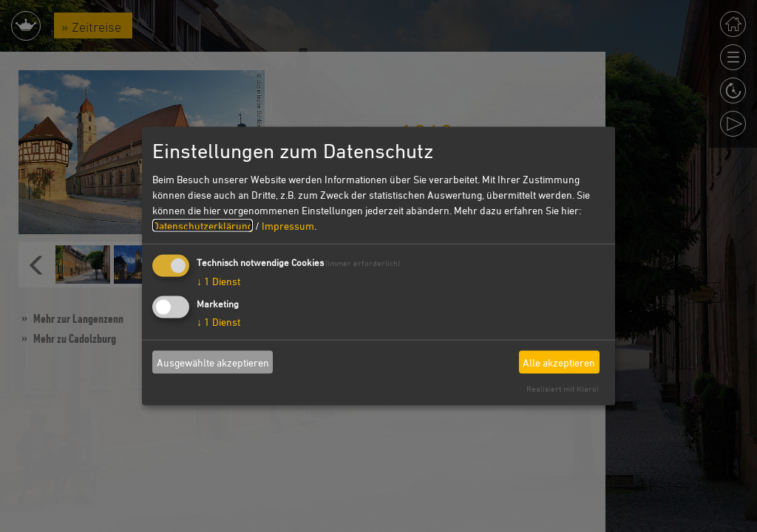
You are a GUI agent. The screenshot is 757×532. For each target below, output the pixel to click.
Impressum (288, 226)
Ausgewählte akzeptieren (213, 362)
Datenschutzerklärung (203, 226)
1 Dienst (218, 281)
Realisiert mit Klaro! (563, 388)
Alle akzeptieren (559, 362)
